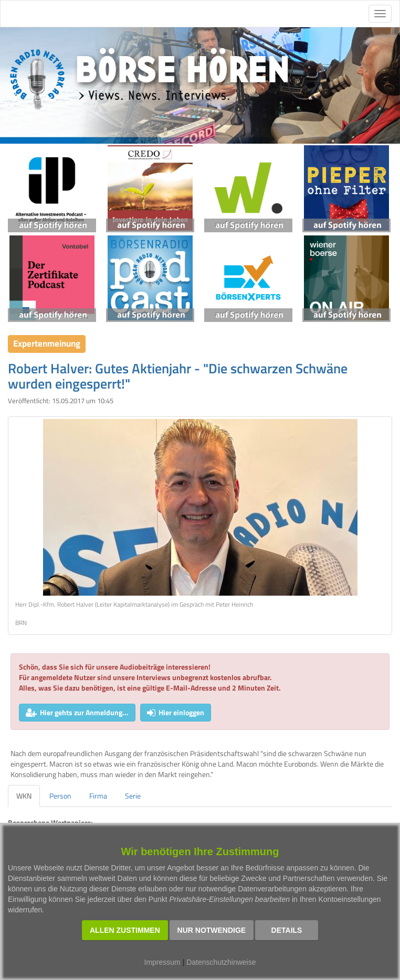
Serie (133, 796)
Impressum (162, 962)
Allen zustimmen (125, 930)
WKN (24, 796)
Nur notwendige (212, 930)
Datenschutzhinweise (221, 962)
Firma (98, 796)
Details (287, 930)
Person (60, 796)
